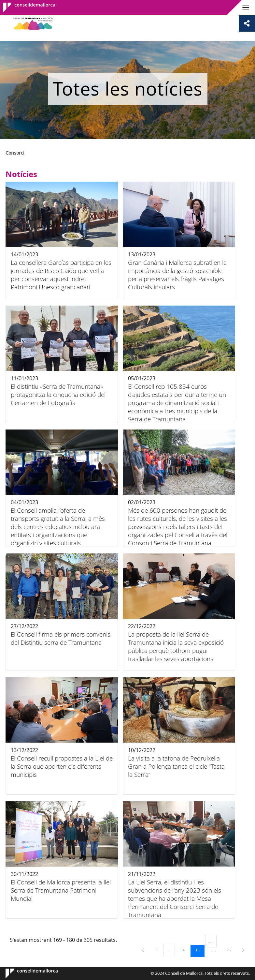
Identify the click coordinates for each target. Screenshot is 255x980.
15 (200, 950)
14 (185, 950)
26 (231, 950)
